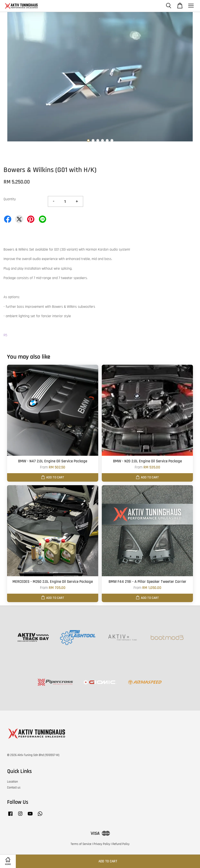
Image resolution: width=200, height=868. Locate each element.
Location (12, 782)
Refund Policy (121, 844)
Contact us (14, 788)
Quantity (10, 199)
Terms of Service (81, 844)
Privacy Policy (102, 844)
